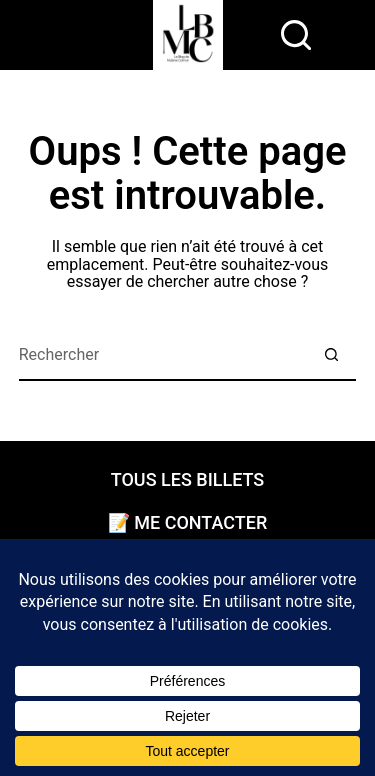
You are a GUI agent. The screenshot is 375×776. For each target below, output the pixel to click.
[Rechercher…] (163, 356)
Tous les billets (188, 480)
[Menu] (252, 35)
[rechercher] (296, 35)
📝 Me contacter (187, 523)
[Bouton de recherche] (331, 356)
